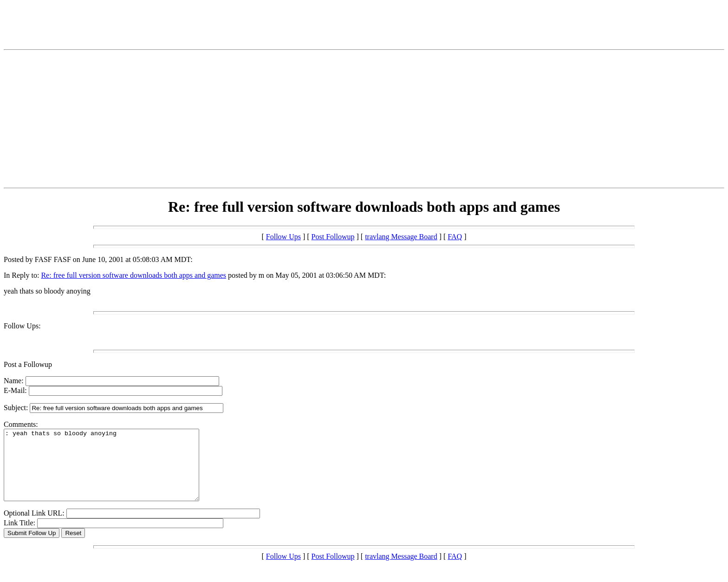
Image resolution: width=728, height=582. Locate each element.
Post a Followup (28, 364)
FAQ (455, 237)
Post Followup (333, 237)
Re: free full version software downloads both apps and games (133, 275)
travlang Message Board (401, 237)
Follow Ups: (22, 326)
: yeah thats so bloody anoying (113, 472)
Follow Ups (283, 237)
